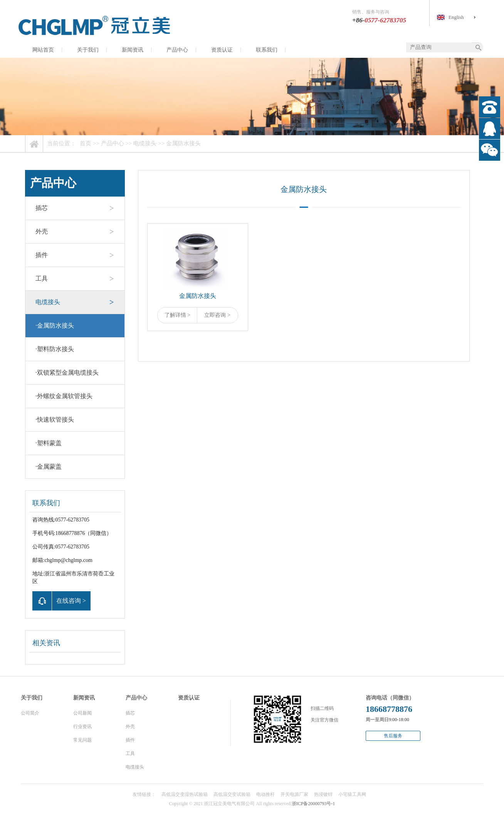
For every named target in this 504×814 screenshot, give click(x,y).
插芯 (42, 208)
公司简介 (30, 713)
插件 (42, 255)
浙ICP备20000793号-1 (313, 804)
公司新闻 (82, 713)
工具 (42, 278)
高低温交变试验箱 (232, 794)
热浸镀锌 (323, 794)
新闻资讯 (133, 50)
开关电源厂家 (294, 794)
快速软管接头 (55, 420)
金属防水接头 (183, 143)
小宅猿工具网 (352, 794)
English (456, 17)
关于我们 (88, 50)
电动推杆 (265, 794)
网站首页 (43, 50)
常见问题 (82, 740)
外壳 (42, 231)
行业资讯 (82, 727)
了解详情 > (177, 315)
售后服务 (393, 736)
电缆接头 (145, 143)
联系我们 (267, 50)
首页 (86, 143)
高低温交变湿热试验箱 (185, 794)
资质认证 (222, 50)
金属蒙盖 (49, 467)
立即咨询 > (217, 315)
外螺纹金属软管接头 (64, 396)
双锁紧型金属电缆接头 (67, 373)
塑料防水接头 (55, 349)
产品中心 (177, 50)
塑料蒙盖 (49, 443)
